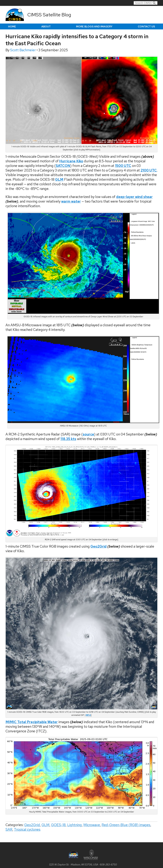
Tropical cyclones (27, 829)
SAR (9, 829)
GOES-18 (58, 825)
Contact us (146, 26)
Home (12, 26)
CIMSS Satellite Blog (49, 15)
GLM (45, 825)
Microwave (92, 825)
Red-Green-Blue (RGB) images (126, 825)
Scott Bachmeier (23, 50)
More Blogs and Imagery (94, 26)
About (46, 26)
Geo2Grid (32, 825)
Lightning (75, 825)
